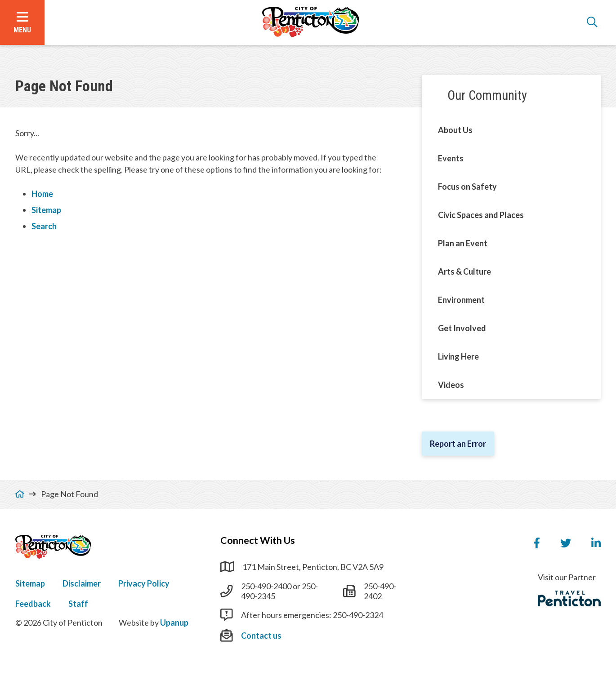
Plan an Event (463, 243)
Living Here (458, 356)
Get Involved (462, 328)
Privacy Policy (144, 583)
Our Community (487, 95)
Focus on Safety (467, 187)
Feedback (33, 604)
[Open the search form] (592, 22)
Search (44, 226)
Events (451, 158)
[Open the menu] (22, 22)
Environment (461, 300)
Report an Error (458, 444)
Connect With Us (258, 540)
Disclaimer (82, 583)
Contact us (261, 636)
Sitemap (46, 210)
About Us (455, 130)
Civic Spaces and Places (481, 215)
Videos (451, 385)
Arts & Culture (464, 271)
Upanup (174, 623)
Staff (78, 604)
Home (42, 194)
